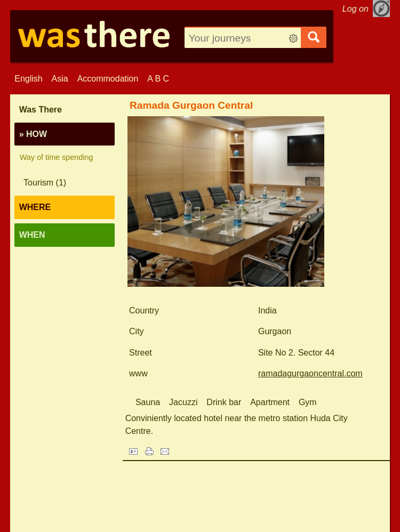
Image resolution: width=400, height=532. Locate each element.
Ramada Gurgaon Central (191, 105)
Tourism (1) (45, 183)
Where (35, 207)
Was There (41, 110)
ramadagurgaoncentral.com (310, 373)
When (32, 235)
